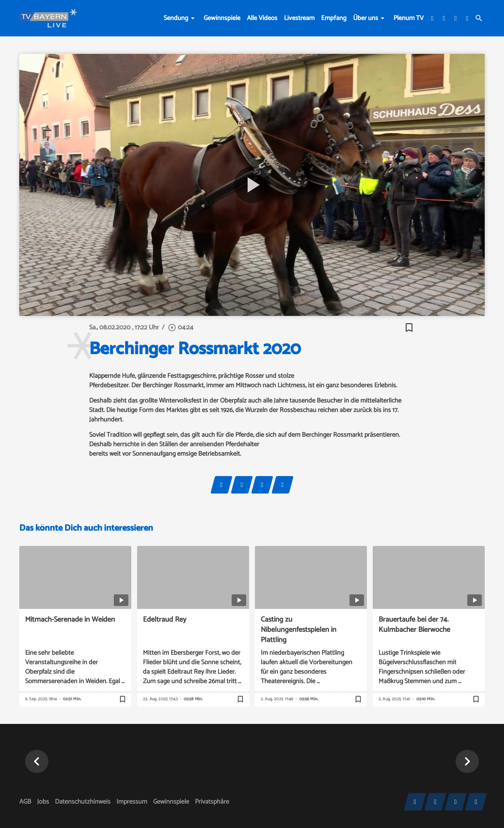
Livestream (299, 18)
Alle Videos (262, 18)
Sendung (176, 18)
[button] (37, 761)
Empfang (334, 18)
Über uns (366, 18)
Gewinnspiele (222, 18)
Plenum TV (409, 18)
